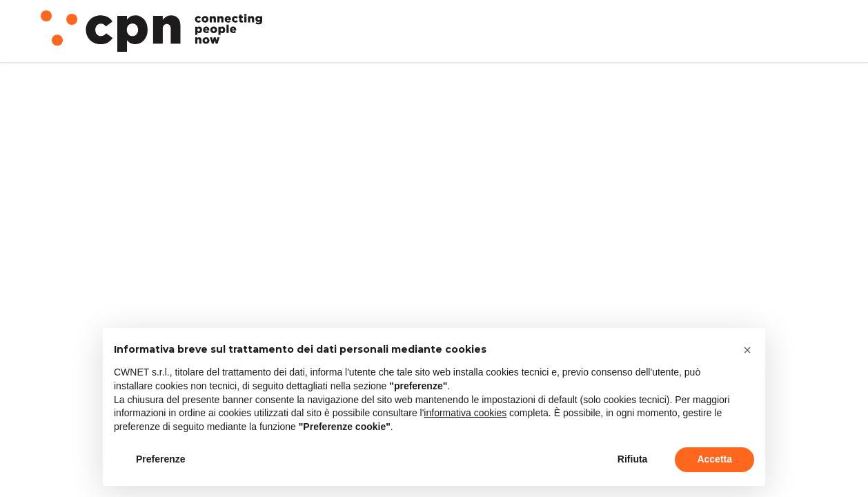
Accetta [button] (714, 459)
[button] (747, 350)
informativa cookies (465, 413)
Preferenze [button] (161, 459)
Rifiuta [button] (633, 459)
